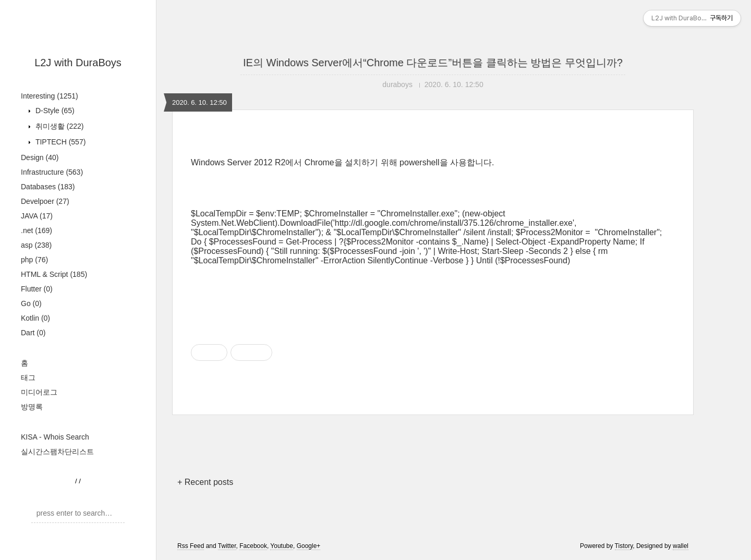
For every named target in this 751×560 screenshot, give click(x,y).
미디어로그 (39, 392)
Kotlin (35, 318)
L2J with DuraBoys (78, 63)
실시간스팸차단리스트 (57, 452)
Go (31, 303)
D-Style (54, 111)
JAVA (37, 216)
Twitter (227, 546)
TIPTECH (59, 142)
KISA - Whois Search (55, 437)
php (34, 260)
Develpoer (45, 201)
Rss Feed (191, 546)
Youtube (282, 546)
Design (40, 157)
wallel (681, 546)
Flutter (37, 289)
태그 (28, 378)
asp (36, 245)
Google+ (309, 546)
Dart (33, 333)
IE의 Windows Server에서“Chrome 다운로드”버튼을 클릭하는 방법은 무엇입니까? (433, 63)
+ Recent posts (205, 482)
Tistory (624, 546)
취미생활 (58, 126)
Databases (48, 187)
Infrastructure (52, 172)
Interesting (50, 96)
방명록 (32, 407)
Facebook (253, 546)
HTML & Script (54, 274)
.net (37, 230)
